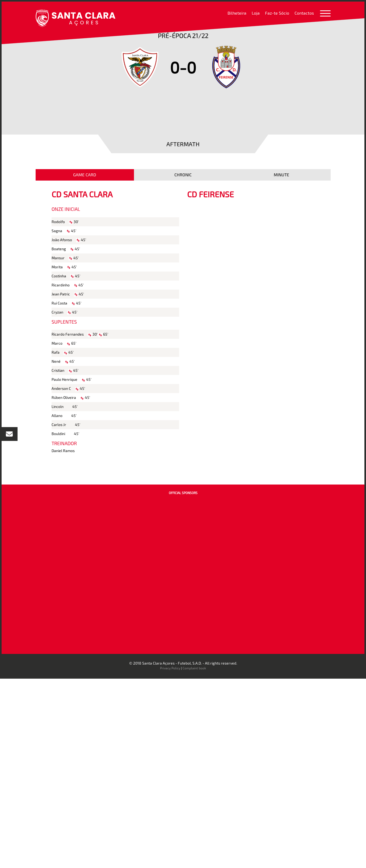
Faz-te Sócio (277, 13)
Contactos (304, 13)
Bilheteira (237, 13)
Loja (256, 13)
